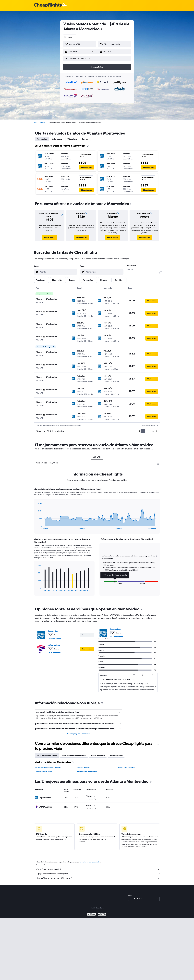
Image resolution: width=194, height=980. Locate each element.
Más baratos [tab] (42, 139)
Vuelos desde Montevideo (87, 771)
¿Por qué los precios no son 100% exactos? (98, 878)
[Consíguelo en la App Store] (102, 914)
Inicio (36, 122)
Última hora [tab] (72, 139)
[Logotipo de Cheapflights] (48, 5)
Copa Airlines (53, 631)
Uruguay (43, 122)
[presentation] (101, 29)
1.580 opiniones (54, 639)
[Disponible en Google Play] (91, 914)
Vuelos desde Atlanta (44, 771)
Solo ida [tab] (85, 139)
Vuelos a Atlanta (83, 768)
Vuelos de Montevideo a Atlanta (48, 768)
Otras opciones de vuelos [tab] (47, 755)
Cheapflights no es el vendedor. (98, 869)
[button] (78, 52)
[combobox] (70, 37)
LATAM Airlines (54, 645)
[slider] (161, 273)
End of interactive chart (37, 527)
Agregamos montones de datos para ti (98, 874)
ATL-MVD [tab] (97, 457)
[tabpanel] (97, 544)
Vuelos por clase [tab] (116, 755)
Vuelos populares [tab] (98, 755)
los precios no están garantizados (90, 862)
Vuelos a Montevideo (126, 768)
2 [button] (148, 431)
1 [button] (143, 431)
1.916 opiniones (54, 653)
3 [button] (153, 431)
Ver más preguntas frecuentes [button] (78, 734)
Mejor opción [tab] (57, 139)
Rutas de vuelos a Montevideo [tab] (74, 755)
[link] (50, 237)
